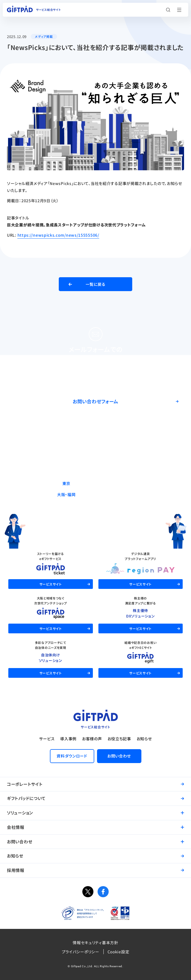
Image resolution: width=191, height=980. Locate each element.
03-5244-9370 (108, 483)
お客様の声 (92, 739)
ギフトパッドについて (26, 798)
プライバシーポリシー (81, 952)
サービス (47, 739)
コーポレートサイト (25, 784)
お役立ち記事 (119, 739)
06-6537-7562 (108, 494)
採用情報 (16, 870)
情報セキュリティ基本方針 (95, 942)
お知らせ (144, 739)
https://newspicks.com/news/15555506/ (58, 235)
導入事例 (68, 739)
